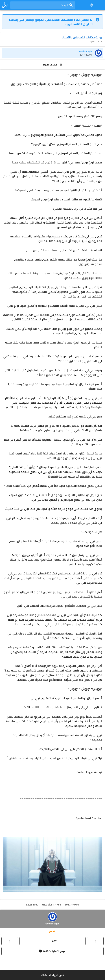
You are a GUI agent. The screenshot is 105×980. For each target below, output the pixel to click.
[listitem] (52, 53)
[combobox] (43, 5)
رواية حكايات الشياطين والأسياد (82, 37)
